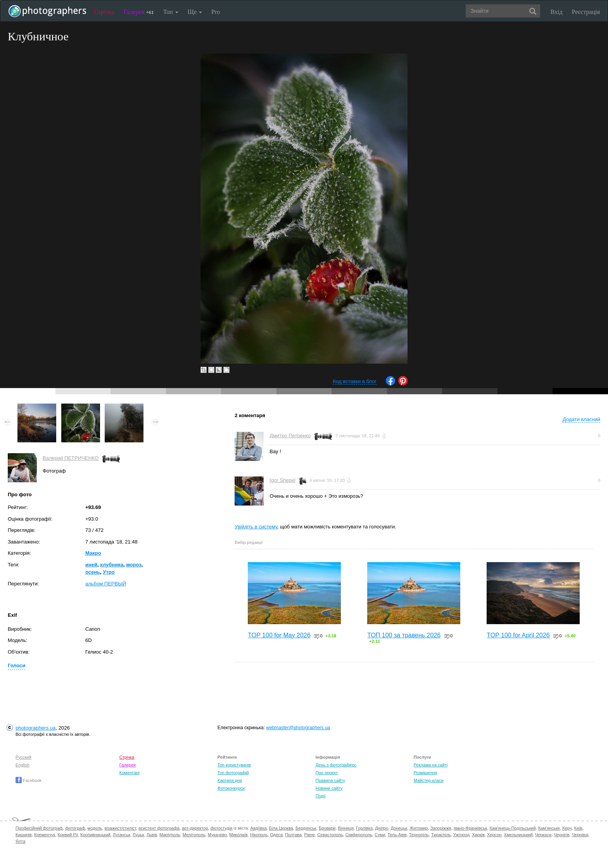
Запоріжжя (441, 828)
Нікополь (259, 835)
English (22, 765)
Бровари (327, 828)
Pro (216, 12)
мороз (134, 565)
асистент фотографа (159, 828)
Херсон (494, 835)
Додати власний (581, 419)
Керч (567, 828)
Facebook (28, 780)
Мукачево (217, 835)
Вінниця (346, 828)
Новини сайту (329, 788)
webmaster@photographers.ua (298, 728)
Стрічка (104, 12)
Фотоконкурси (231, 788)
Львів (152, 835)
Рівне (309, 835)
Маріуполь (170, 835)
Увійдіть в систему (256, 527)
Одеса (276, 835)
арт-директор (195, 828)
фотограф (75, 828)
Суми (380, 835)
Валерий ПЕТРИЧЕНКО (71, 458)
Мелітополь (194, 835)
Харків (478, 835)
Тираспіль (441, 835)
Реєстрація (586, 12)
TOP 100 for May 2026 (279, 635)
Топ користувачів (234, 765)
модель (95, 828)
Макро (93, 553)
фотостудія (222, 828)
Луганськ (122, 835)
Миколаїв (238, 835)
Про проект (327, 773)
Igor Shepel (282, 480)
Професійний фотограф (39, 828)
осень (93, 572)
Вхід (557, 12)
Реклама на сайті (431, 765)
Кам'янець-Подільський (512, 828)
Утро (109, 572)
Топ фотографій (233, 773)
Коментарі (130, 773)
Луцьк (138, 835)
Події (321, 796)
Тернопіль (419, 835)
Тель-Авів (397, 835)
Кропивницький (95, 835)
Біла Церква (281, 828)
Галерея (139, 12)
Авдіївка (259, 828)
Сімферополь (359, 835)
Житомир (419, 828)
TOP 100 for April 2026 (518, 635)
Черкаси (543, 835)
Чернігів (561, 835)
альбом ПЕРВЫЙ (106, 584)
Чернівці (580, 835)
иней (91, 565)
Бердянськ (306, 828)
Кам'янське (549, 828)
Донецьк (399, 828)
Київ (578, 828)
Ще (195, 12)
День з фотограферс (336, 765)
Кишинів (24, 835)
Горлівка (364, 828)
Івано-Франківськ (470, 828)
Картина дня (230, 780)
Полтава (293, 835)
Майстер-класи (429, 780)
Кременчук (45, 835)
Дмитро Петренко (290, 436)
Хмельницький (518, 835)
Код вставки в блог (355, 381)
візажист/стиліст (120, 828)
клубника (112, 565)
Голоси (16, 665)
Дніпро (382, 828)
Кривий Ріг (68, 835)
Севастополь (330, 835)
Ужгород (461, 835)
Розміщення (426, 773)
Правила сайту (330, 780)
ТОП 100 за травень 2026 (404, 635)
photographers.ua (35, 728)
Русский (23, 757)
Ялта (20, 841)
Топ (171, 12)
